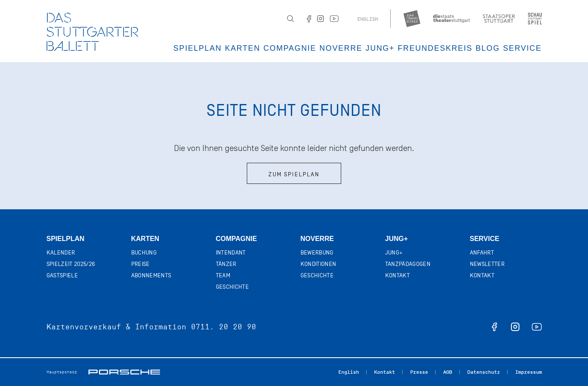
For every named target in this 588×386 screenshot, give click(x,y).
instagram (515, 327)
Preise (141, 264)
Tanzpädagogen (408, 264)
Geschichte (233, 287)
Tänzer (226, 264)
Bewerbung (317, 253)
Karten (243, 48)
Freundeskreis (435, 48)
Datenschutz (484, 372)
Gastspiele (62, 275)
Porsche (124, 372)
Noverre (341, 48)
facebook (494, 327)
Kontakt (398, 275)
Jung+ (397, 239)
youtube (537, 327)
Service (522, 48)
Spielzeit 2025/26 (71, 264)
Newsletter (487, 264)
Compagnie (290, 48)
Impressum (529, 372)
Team (223, 275)
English (368, 19)
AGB (448, 372)
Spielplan (198, 48)
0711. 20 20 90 (224, 327)
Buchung (144, 253)
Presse (419, 372)
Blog (487, 48)
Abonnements (151, 275)
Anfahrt (482, 253)
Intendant (231, 253)
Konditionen (319, 264)
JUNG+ (380, 48)
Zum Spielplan (294, 174)
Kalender (61, 253)
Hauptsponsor (62, 372)
